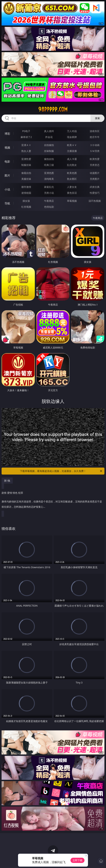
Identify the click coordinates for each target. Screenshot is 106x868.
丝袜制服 (49, 151)
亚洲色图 (49, 173)
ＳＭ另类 (95, 151)
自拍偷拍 (49, 145)
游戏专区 (95, 131)
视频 (7, 148)
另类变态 (95, 165)
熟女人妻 (26, 151)
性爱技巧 (95, 193)
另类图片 (95, 179)
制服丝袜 (26, 165)
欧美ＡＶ (72, 145)
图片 (7, 175)
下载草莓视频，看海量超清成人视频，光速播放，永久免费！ (61, 471)
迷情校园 (26, 193)
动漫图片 (95, 173)
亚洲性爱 (26, 159)
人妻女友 (72, 187)
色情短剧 (49, 207)
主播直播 (72, 151)
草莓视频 (72, 201)
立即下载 (77, 860)
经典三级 (49, 165)
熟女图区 (72, 179)
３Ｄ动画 (95, 145)
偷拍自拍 (49, 159)
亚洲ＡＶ (26, 145)
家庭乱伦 (49, 187)
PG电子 (26, 131)
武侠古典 (95, 187)
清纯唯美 (49, 179)
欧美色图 (72, 173)
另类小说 (49, 193)
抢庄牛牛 (95, 137)
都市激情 (26, 187)
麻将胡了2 (26, 137)
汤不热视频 (95, 201)
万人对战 (72, 131)
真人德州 (49, 131)
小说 (7, 189)
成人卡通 (72, 159)
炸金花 (49, 137)
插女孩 (26, 201)
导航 (7, 203)
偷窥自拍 (26, 173)
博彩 (7, 134)
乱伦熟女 (72, 165)
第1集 (7, 481)
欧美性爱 (95, 159)
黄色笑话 (72, 193)
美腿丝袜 (26, 179)
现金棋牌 (72, 137)
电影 (7, 161)
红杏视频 (26, 207)
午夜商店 (49, 201)
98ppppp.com (53, 109)
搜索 (97, 118)
